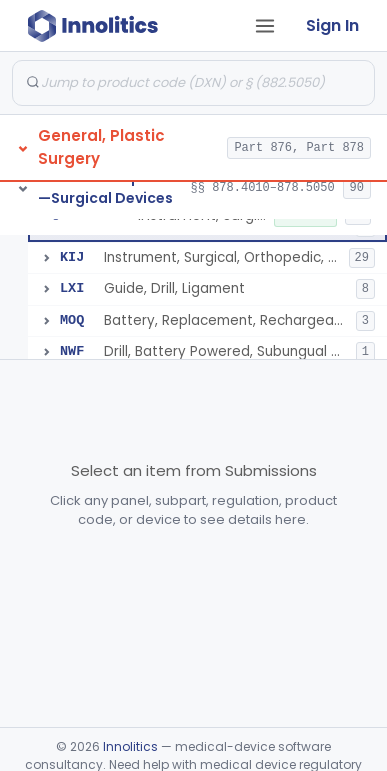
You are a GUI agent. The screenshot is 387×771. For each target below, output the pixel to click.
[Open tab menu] (265, 26)
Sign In (332, 25)
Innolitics (130, 746)
